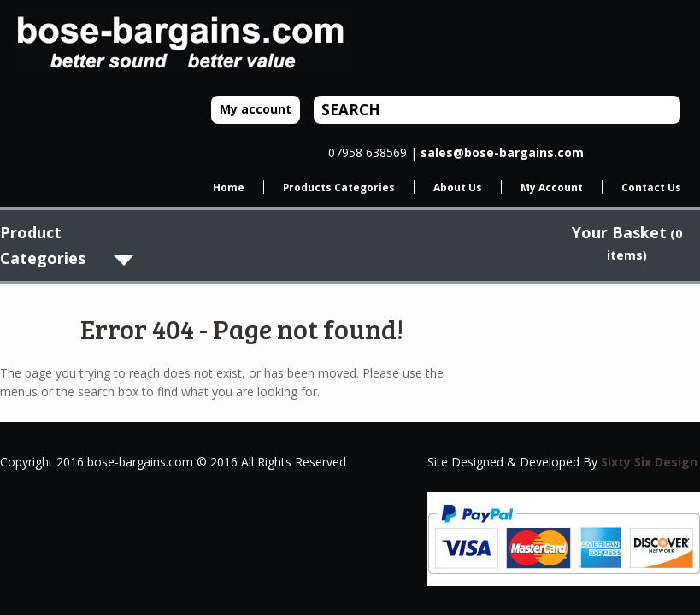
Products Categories (339, 187)
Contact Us (651, 187)
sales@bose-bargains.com (502, 152)
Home (229, 187)
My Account (552, 187)
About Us (458, 187)
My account (256, 109)
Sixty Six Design (649, 462)
